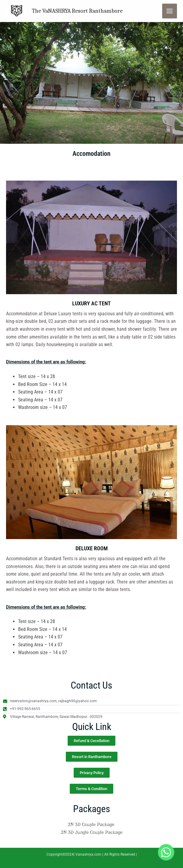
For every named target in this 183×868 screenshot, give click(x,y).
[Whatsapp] (166, 852)
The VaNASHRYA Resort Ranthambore (76, 11)
